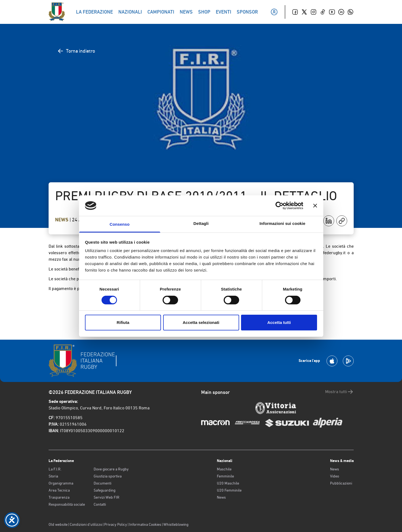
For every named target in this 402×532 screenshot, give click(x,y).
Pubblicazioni (341, 483)
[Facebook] (295, 12)
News (62, 220)
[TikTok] (323, 12)
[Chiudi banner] (315, 206)
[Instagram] (314, 12)
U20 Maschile (228, 483)
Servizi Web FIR (107, 497)
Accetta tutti (279, 322)
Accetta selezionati (201, 322)
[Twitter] (304, 12)
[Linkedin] (341, 12)
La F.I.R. (55, 469)
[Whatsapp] (350, 12)
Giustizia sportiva (108, 476)
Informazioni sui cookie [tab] (282, 223)
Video (335, 476)
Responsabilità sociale (67, 504)
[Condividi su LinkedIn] (329, 221)
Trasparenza (59, 497)
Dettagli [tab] (201, 223)
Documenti (102, 483)
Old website (58, 524)
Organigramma (61, 483)
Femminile (225, 476)
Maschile (224, 469)
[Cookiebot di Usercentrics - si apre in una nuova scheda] (279, 206)
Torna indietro (76, 51)
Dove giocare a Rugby (111, 469)
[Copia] (342, 221)
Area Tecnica (59, 490)
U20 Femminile (229, 490)
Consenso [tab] (120, 224)
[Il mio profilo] (274, 12)
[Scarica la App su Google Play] (348, 361)
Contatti (100, 504)
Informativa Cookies (145, 524)
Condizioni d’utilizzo (86, 524)
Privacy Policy (116, 524)
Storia (53, 476)
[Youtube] (332, 12)
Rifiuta (123, 322)
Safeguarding (105, 490)
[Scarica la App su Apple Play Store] (332, 361)
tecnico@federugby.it (326, 253)
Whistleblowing (176, 524)
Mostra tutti (339, 392)
